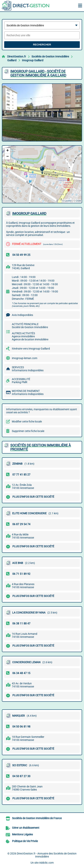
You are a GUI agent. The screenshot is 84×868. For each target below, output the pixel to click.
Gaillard (12, 60)
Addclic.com (46, 863)
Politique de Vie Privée (25, 841)
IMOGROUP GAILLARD (29, 214)
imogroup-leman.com (25, 358)
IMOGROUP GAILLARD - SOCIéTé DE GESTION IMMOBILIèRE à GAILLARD (38, 73)
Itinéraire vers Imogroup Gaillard (31, 349)
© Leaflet (67, 201)
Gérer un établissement (26, 828)
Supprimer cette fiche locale (28, 431)
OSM (78, 201)
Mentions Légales (22, 834)
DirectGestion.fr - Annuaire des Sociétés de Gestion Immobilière (47, 855)
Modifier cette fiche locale (27, 421)
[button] (42, 170)
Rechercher (42, 45)
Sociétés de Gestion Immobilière (50, 57)
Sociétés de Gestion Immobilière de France (37, 818)
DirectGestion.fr (17, 57)
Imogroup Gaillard (33, 60)
